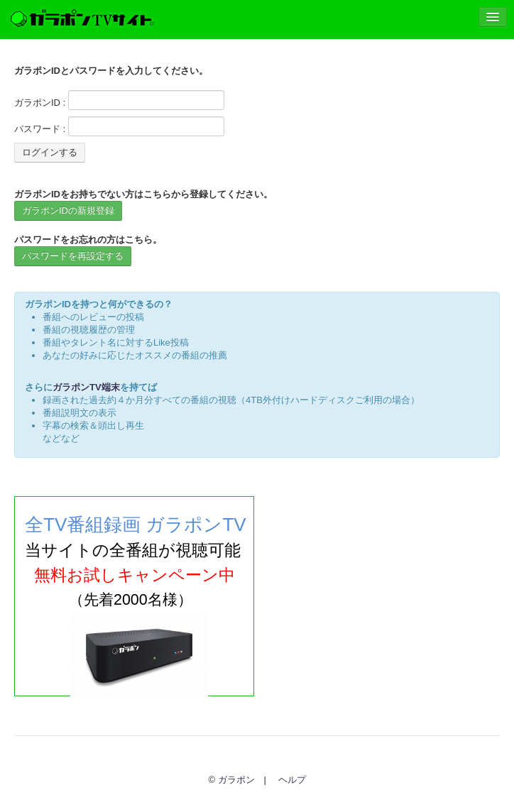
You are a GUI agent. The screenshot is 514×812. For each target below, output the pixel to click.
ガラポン (236, 780)
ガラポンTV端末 (86, 387)
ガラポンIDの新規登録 (68, 210)
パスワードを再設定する (73, 256)
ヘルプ (292, 780)
